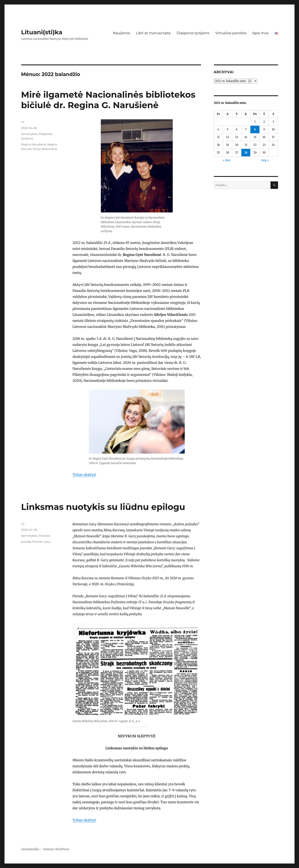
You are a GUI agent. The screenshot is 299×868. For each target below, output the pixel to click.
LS (23, 122)
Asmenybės (29, 134)
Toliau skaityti (84, 475)
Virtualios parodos (231, 33)
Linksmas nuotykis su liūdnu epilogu (103, 507)
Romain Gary (41, 542)
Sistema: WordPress (56, 849)
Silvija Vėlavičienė (45, 149)
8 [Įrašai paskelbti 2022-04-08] (255, 129)
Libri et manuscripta (153, 33)
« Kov (227, 160)
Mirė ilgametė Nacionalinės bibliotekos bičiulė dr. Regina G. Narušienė (108, 100)
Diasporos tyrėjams (193, 33)
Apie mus (260, 33)
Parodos (44, 536)
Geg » (265, 160)
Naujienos (121, 33)
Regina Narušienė (34, 144)
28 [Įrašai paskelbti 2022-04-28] (246, 153)
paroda (26, 542)
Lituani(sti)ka (42, 32)
